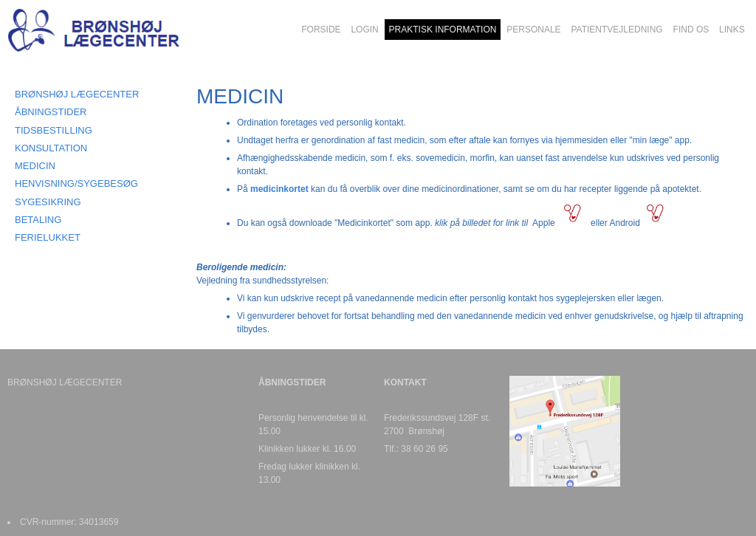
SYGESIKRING (48, 202)
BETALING (38, 220)
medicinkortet (279, 189)
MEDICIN (35, 166)
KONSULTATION (51, 148)
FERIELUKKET (48, 237)
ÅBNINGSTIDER (51, 112)
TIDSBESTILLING (54, 130)
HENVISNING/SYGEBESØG (76, 183)
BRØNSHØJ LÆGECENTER (77, 94)
